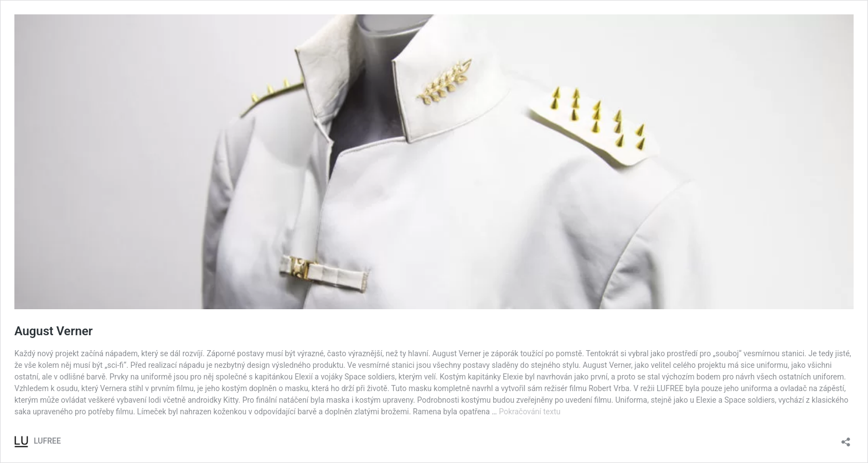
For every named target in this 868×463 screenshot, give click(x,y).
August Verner (53, 331)
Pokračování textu (529, 412)
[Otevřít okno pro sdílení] (846, 438)
